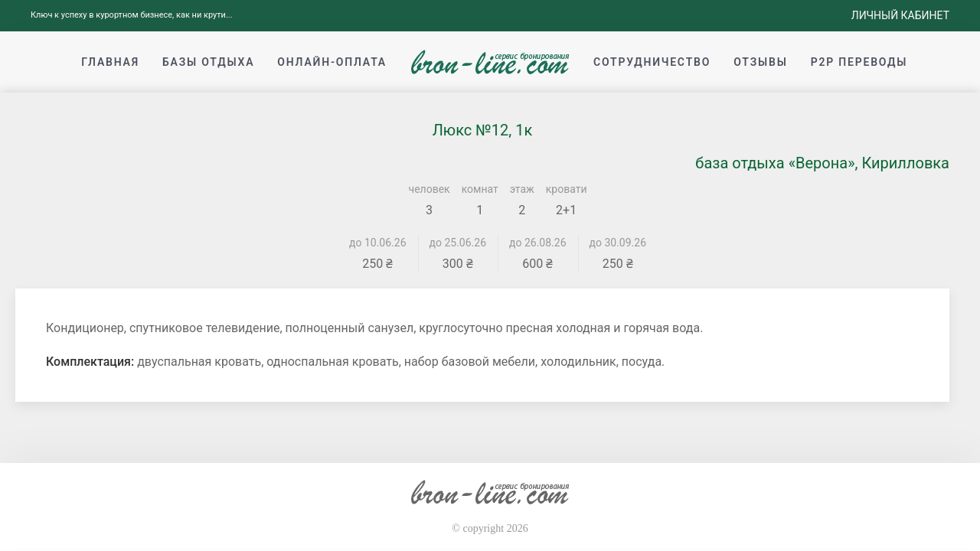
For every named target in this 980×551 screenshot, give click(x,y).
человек (430, 189)
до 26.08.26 (538, 243)
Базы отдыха (208, 62)
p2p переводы (859, 62)
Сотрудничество (652, 62)
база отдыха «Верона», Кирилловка (822, 163)
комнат (480, 189)
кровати (567, 189)
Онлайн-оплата (332, 62)
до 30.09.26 (618, 243)
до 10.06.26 (378, 243)
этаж (522, 189)
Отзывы (760, 62)
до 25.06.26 (458, 243)
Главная (110, 62)
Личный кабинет (900, 15)
